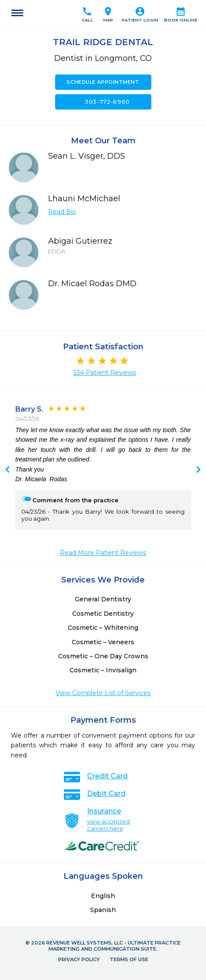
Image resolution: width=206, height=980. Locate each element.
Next (7, 470)
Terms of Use (129, 959)
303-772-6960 (103, 102)
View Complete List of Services (103, 693)
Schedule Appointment (103, 82)
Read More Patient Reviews (103, 553)
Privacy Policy (79, 959)
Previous (199, 470)
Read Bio (62, 212)
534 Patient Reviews (105, 373)
